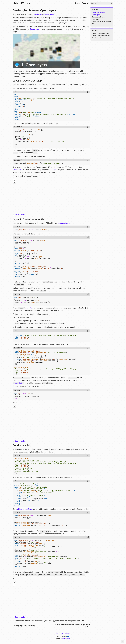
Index (95, 31)
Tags (84, 3)
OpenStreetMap (80, 212)
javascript (46, 14)
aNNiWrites (21, 3)
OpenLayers (34, 29)
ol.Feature (30, 308)
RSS (62, 634)
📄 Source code (19, 215)
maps (52, 14)
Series (95, 10)
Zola (64, 638)
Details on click (97, 38)
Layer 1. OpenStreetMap (100, 33)
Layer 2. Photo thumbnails (101, 36)
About (57, 634)
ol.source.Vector (64, 223)
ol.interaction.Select (25, 509)
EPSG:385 (54, 170)
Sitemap (67, 634)
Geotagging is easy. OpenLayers (35, 10)
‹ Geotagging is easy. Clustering (24, 626)
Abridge (68, 638)
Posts (78, 3)
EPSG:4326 (17, 170)
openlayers (38, 14)
